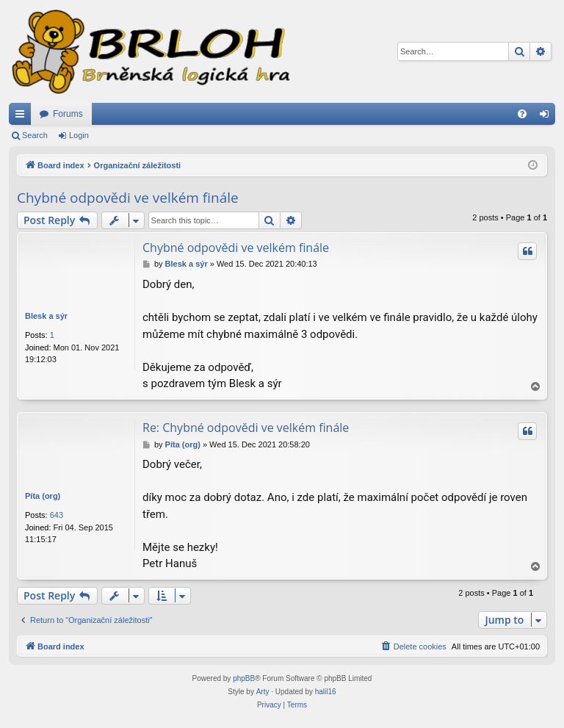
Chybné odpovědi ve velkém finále (128, 198)
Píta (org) (43, 496)
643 (57, 515)
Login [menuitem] (547, 117)
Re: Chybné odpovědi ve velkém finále (246, 428)
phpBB (244, 678)
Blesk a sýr (46, 316)
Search (35, 135)
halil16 (326, 692)
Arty (263, 692)
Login (79, 135)
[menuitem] (522, 114)
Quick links (23, 117)
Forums (68, 114)
